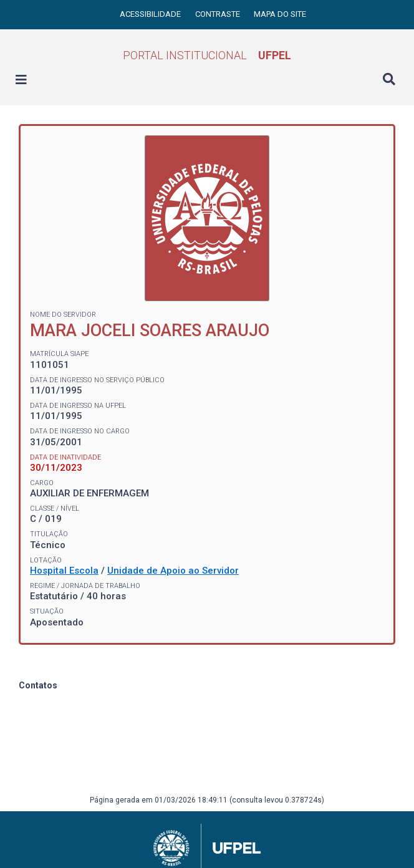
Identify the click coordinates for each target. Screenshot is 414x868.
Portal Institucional (207, 55)
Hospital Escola (64, 571)
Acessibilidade (151, 14)
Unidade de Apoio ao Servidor (173, 571)
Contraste (219, 14)
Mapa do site (280, 14)
